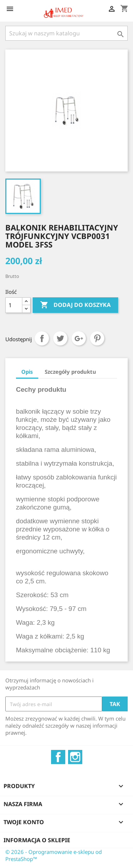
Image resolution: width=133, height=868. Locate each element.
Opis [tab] (27, 372)
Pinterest (97, 338)
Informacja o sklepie (37, 840)
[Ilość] (14, 305)
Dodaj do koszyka (75, 305)
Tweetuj (60, 338)
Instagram (75, 757)
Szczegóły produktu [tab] (70, 372)
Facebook (58, 757)
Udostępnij (42, 338)
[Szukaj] (66, 33)
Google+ (79, 338)
